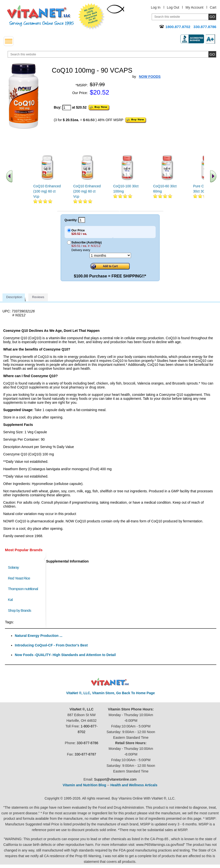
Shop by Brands (21, 610)
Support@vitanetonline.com (115, 779)
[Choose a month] (110, 255)
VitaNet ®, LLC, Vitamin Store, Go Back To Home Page (110, 693)
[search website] (112, 54)
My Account (194, 7)
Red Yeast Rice (19, 578)
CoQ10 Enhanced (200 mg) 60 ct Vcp (87, 191)
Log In (156, 7)
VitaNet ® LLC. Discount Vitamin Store (110, 682)
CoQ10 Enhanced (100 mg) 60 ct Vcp (47, 191)
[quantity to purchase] (67, 108)
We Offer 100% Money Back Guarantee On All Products (92, 16)
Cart (213, 7)
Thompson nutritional (23, 589)
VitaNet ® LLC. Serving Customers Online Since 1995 (40, 16)
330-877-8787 (85, 754)
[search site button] (212, 54)
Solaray (13, 567)
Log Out (173, 7)
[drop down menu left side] (9, 41)
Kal (10, 600)
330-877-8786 (87, 743)
